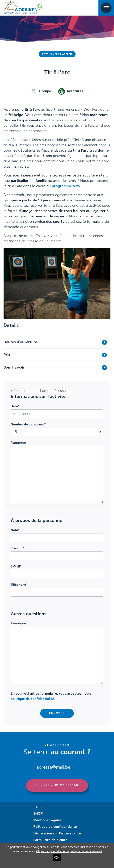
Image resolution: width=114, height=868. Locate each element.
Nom (15, 530)
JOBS (37, 807)
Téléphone (19, 585)
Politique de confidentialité (55, 827)
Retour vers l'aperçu (57, 54)
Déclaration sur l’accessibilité (57, 834)
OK (57, 858)
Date (15, 406)
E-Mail (16, 567)
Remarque (18, 443)
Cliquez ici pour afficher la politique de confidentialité (69, 851)
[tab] (57, 342)
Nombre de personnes (28, 425)
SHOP (38, 814)
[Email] (54, 768)
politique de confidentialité (32, 699)
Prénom (17, 548)
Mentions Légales (47, 820)
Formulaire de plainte (50, 840)
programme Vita (66, 186)
